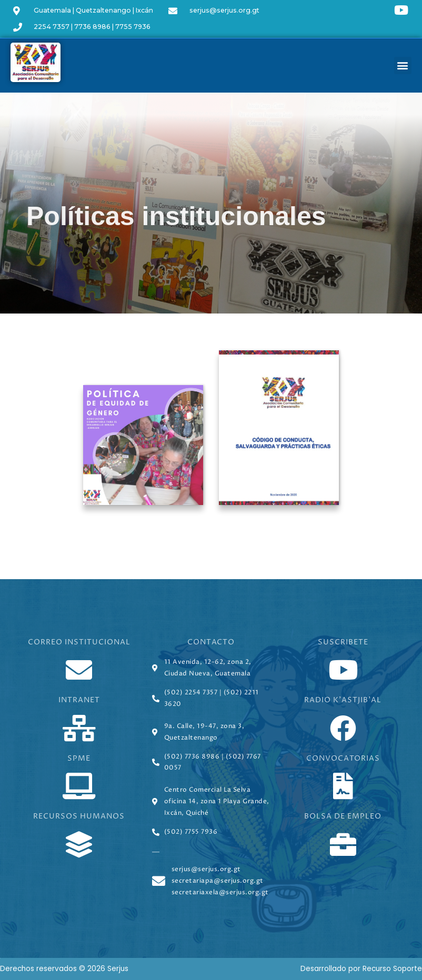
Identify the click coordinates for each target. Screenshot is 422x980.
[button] (403, 65)
